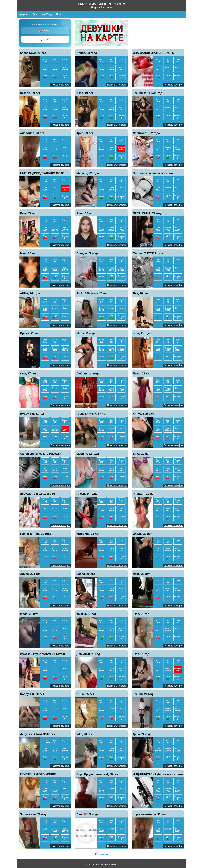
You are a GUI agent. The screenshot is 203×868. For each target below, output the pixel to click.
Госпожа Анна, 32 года (36, 534)
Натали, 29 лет (30, 93)
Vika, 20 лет (84, 734)
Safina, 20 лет (86, 574)
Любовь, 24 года (88, 373)
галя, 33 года (142, 333)
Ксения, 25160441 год (148, 93)
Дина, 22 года (142, 734)
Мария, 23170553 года (148, 253)
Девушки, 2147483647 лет (38, 734)
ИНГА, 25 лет (85, 694)
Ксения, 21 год (143, 694)
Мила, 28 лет (29, 614)
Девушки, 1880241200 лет (38, 494)
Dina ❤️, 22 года (87, 814)
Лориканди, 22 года (146, 133)
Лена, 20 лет (141, 574)
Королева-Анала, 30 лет (149, 814)
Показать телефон (61, 85)
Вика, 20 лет (141, 454)
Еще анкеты (101, 854)
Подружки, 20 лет (32, 694)
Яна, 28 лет (141, 293)
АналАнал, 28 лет (32, 133)
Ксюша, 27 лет (86, 614)
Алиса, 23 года (30, 574)
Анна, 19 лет (85, 213)
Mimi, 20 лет (28, 253)
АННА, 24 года (30, 293)
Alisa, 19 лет (85, 93)
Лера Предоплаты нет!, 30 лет (97, 774)
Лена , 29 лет (142, 373)
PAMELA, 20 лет (144, 494)
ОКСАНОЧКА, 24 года (148, 213)
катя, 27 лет (28, 373)
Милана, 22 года (88, 173)
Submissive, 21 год (33, 814)
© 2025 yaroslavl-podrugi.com (102, 865)
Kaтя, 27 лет (28, 213)
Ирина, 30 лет (29, 333)
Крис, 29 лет (85, 133)
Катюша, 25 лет (143, 414)
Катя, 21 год (141, 614)
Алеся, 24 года (86, 494)
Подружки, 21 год (32, 414)
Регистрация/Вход (42, 14)
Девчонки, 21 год (88, 654)
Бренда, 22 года (87, 253)
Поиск (59, 14)
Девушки (24, 14)
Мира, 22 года (86, 333)
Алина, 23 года (87, 53)
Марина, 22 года (88, 454)
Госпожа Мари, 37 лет (91, 414)
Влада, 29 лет (142, 534)
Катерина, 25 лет (88, 534)
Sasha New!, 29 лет (33, 53)
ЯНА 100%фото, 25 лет (92, 293)
